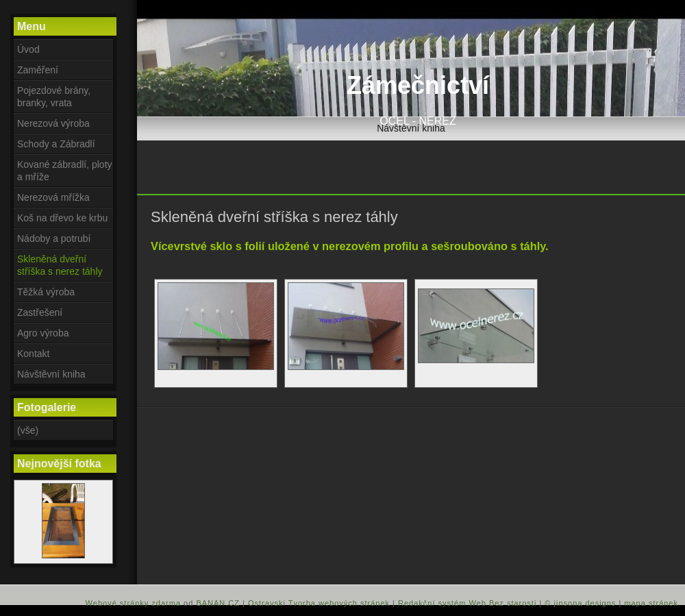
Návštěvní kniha (411, 128)
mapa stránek (651, 603)
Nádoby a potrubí (54, 238)
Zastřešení (40, 312)
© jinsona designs (580, 603)
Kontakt (33, 354)
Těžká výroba (46, 292)
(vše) (28, 430)
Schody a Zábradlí (56, 144)
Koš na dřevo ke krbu (62, 218)
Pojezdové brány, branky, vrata (54, 97)
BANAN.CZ (218, 603)
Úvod (28, 49)
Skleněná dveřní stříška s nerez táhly (60, 265)
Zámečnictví (418, 85)
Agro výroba (43, 333)
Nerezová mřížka (53, 197)
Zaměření (38, 70)
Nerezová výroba (53, 123)
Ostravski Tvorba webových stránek (319, 603)
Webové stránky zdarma (133, 603)
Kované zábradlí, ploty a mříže (65, 171)
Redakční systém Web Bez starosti (467, 603)
